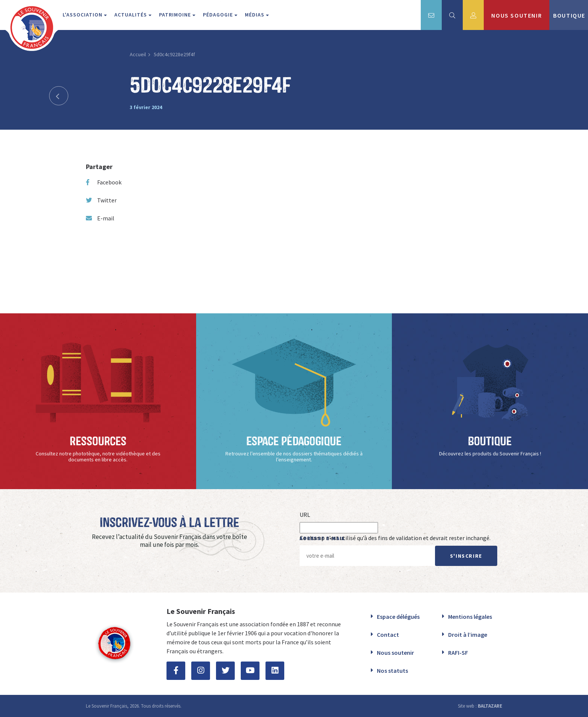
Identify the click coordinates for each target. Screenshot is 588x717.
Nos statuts (392, 671)
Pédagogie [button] (219, 15)
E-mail (100, 218)
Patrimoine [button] (176, 15)
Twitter (101, 200)
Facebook (104, 182)
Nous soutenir (395, 653)
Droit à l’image (468, 635)
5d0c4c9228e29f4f (174, 54)
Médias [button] (255, 15)
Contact (388, 635)
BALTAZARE (490, 706)
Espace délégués (398, 617)
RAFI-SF (458, 653)
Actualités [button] (131, 15)
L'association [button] (83, 15)
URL (305, 515)
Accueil (138, 54)
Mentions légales (470, 617)
